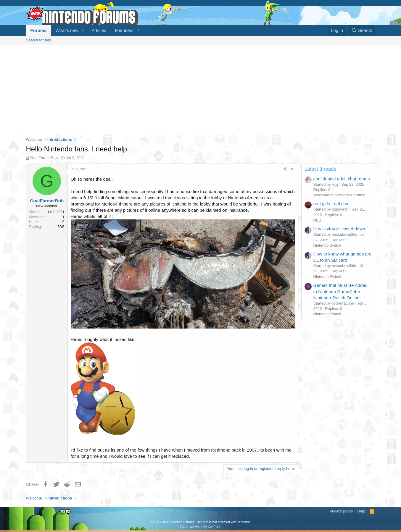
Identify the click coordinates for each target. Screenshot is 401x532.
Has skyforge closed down (339, 229)
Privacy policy (341, 511)
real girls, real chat (332, 204)
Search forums (39, 40)
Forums (39, 30)
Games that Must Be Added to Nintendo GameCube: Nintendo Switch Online (340, 291)
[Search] (362, 30)
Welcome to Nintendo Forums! (339, 195)
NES (317, 220)
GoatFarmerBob (44, 158)
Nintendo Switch (327, 245)
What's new (67, 30)
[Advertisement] (201, 89)
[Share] (285, 169)
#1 (293, 169)
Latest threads (321, 169)
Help (361, 511)
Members (124, 30)
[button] (83, 30)
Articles (99, 30)
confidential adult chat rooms (342, 179)
